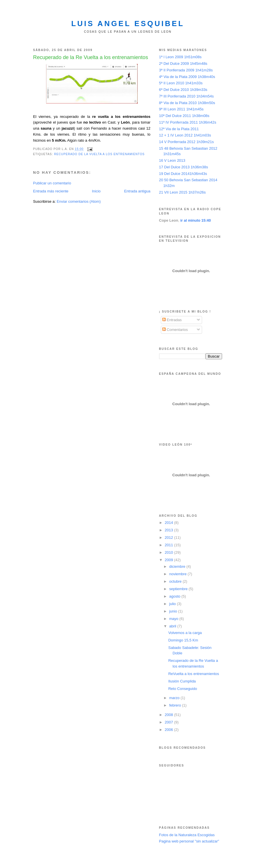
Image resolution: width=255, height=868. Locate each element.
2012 (170, 538)
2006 (170, 730)
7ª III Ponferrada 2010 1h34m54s (186, 96)
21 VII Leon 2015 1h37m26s (182, 192)
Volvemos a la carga (185, 633)
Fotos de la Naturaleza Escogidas (187, 835)
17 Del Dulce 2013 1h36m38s (184, 167)
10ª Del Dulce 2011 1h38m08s (184, 116)
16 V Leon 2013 (172, 160)
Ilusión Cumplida (182, 681)
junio (174, 611)
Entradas (172, 320)
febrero (176, 705)
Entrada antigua (137, 191)
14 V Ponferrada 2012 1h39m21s (187, 142)
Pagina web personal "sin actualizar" (189, 841)
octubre (176, 581)
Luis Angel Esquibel (128, 24)
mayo (174, 619)
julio (173, 604)
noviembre (178, 574)
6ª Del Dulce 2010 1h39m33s (183, 90)
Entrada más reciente (51, 191)
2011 (170, 545)
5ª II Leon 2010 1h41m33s (181, 83)
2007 (170, 722)
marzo (175, 698)
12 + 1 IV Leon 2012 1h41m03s (185, 135)
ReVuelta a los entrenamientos (194, 674)
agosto (175, 596)
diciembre (178, 566)
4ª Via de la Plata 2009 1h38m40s (187, 77)
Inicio (96, 191)
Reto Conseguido (183, 689)
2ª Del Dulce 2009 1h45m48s (183, 64)
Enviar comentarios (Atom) (79, 201)
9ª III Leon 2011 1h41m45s (181, 109)
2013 (170, 530)
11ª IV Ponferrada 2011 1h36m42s (188, 122)
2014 (170, 523)
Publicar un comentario (52, 183)
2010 (170, 552)
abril (173, 626)
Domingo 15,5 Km (183, 640)
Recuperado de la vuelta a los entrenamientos (99, 154)
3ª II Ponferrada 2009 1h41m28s (186, 70)
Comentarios (175, 330)
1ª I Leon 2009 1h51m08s (180, 57)
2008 (170, 715)
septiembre (179, 589)
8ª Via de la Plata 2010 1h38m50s (187, 103)
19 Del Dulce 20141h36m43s (183, 174)
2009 (170, 560)
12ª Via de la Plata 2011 (179, 129)
